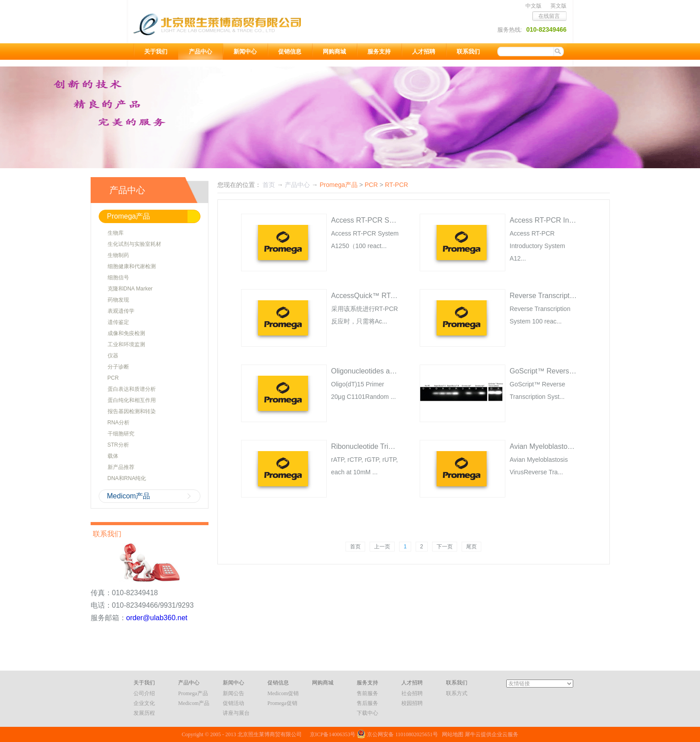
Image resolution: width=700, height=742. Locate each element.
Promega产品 (339, 185)
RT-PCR (396, 185)
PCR (371, 185)
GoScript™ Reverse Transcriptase (564, 371)
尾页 (471, 547)
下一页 (445, 547)
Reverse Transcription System (557, 296)
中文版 (533, 6)
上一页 (382, 547)
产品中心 (297, 185)
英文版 (558, 6)
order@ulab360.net (157, 618)
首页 (355, 547)
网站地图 (451, 734)
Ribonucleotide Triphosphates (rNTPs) (392, 446)
